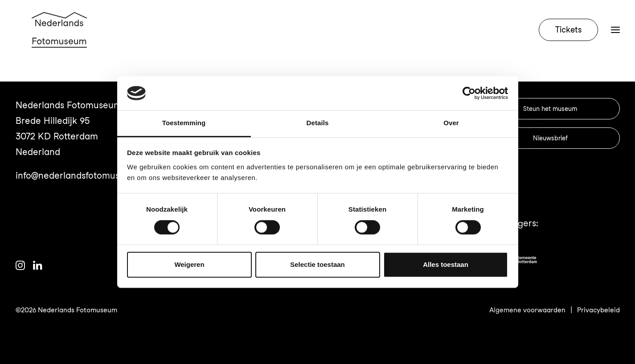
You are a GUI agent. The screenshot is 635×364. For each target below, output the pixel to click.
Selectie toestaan (317, 264)
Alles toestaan (446, 264)
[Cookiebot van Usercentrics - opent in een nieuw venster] (469, 93)
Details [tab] (318, 123)
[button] (20, 267)
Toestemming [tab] (184, 123)
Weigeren (189, 264)
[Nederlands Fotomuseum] (61, 41)
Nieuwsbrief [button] (550, 138)
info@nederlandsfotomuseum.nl (82, 176)
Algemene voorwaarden (527, 310)
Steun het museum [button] (550, 109)
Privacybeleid (598, 310)
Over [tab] (451, 123)
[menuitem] (570, 41)
